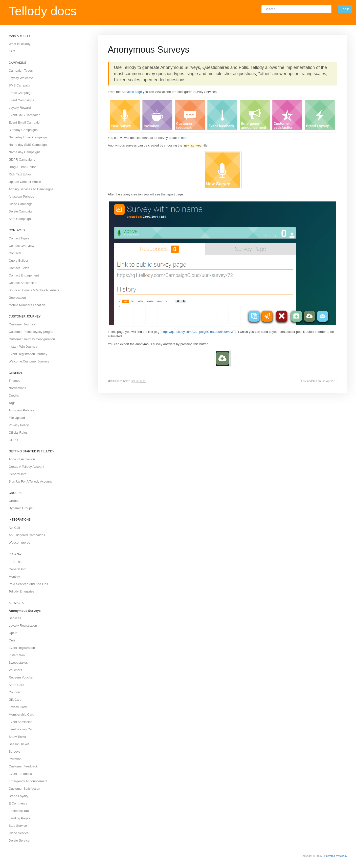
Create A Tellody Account (26, 467)
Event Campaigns (21, 100)
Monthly (14, 577)
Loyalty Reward (20, 108)
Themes (14, 381)
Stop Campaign (20, 219)
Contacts (15, 253)
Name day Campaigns (25, 152)
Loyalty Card (18, 707)
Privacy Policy (19, 425)
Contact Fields (19, 268)
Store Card (16, 685)
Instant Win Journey (23, 347)
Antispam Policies (21, 197)
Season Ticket (19, 744)
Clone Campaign (21, 204)
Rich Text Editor (20, 174)
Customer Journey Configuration (32, 339)
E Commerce (18, 803)
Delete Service (19, 840)
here (184, 138)
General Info (18, 474)
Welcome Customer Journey (29, 361)
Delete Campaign (21, 211)
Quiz (12, 640)
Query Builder (18, 261)
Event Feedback (20, 774)
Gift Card (15, 700)
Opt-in (13, 633)
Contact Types (19, 238)
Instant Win (17, 655)
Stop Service (18, 826)
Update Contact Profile (25, 182)
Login (345, 9)
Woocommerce (19, 542)
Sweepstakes (18, 663)
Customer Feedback (23, 766)
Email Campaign (20, 93)
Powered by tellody (336, 856)
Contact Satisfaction (23, 283)
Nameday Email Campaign (28, 137)
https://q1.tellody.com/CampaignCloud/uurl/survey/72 (199, 332)
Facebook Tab (19, 811)
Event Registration (22, 648)
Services (15, 618)
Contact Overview (21, 246)
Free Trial (15, 562)
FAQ (12, 51)
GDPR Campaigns (22, 159)
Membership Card (21, 714)
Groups (14, 501)
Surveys (14, 752)
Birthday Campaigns (23, 130)
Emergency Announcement (28, 781)
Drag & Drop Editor (22, 167)
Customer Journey (22, 324)
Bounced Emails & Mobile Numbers (34, 290)
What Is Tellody (20, 44)
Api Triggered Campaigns (27, 535)
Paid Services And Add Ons (28, 584)
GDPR (13, 440)
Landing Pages (19, 818)
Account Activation (22, 459)
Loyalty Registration (23, 625)
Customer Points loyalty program (32, 332)
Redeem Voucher (21, 677)
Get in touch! (139, 381)
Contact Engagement (24, 275)
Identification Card (22, 729)
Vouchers (15, 670)
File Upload (17, 418)
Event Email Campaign (25, 122)
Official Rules (18, 433)
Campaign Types (21, 71)
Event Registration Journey (28, 354)
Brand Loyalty (19, 796)
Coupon (14, 692)
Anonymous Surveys (25, 611)
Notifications (17, 388)
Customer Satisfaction (24, 789)
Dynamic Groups (21, 508)
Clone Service (19, 833)
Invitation (15, 759)
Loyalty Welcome (21, 78)
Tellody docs (43, 11)
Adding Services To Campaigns (31, 189)
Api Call (14, 528)
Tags (12, 403)
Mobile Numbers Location (27, 305)
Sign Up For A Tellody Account (30, 481)
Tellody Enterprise (21, 591)
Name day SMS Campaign (28, 145)
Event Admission (21, 722)
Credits (14, 395)
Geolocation (17, 298)
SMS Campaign (20, 85)
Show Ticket (17, 737)
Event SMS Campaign (24, 115)
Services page (132, 92)
